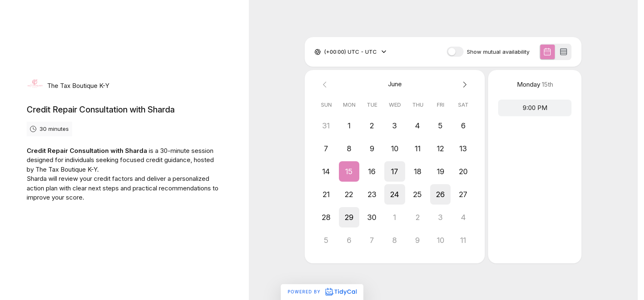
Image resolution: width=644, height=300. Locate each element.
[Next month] (463, 84)
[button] (349, 171)
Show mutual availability (498, 52)
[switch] (455, 52)
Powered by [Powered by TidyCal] (322, 292)
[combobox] (325, 52)
